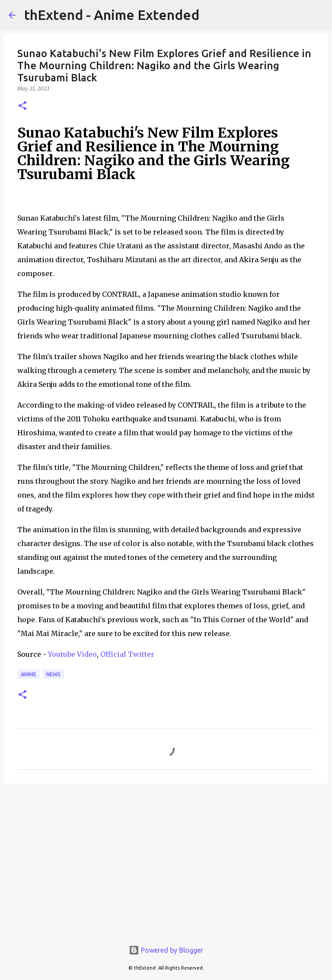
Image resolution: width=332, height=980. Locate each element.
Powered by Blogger (166, 950)
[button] (22, 106)
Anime (29, 674)
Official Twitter (127, 654)
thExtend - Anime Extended (112, 15)
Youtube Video (72, 654)
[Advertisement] (166, 857)
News (53, 674)
